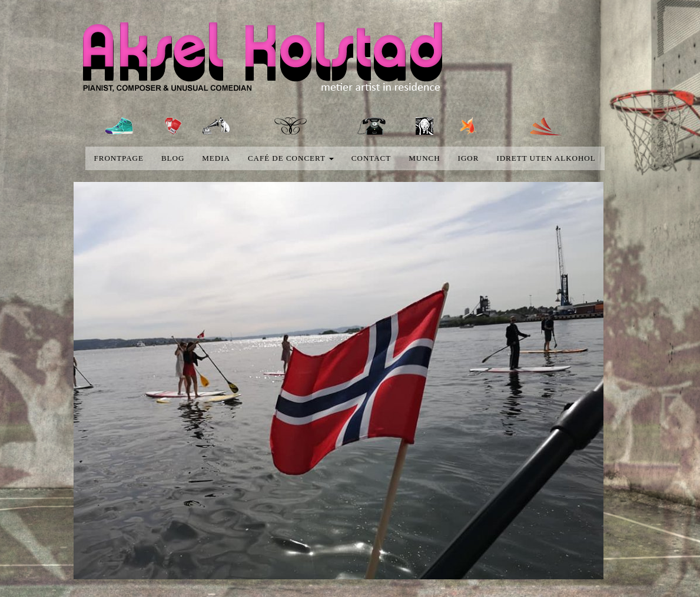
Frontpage (119, 158)
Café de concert (291, 158)
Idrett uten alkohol (546, 158)
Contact (371, 158)
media (216, 158)
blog (173, 158)
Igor (469, 158)
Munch (424, 158)
